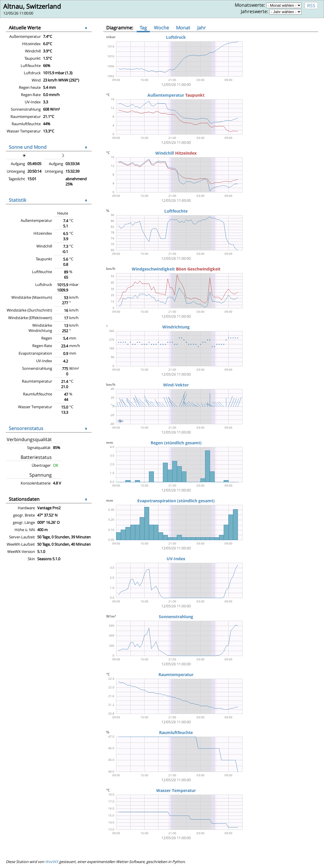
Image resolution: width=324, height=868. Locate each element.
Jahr (202, 28)
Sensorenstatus (26, 428)
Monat (183, 28)
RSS (311, 6)
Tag (143, 28)
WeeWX (52, 862)
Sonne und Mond (28, 147)
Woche (161, 28)
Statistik (17, 200)
